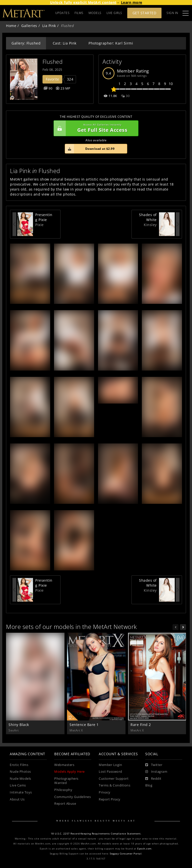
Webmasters (64, 765)
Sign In (172, 13)
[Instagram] (156, 772)
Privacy (105, 792)
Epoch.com (144, 849)
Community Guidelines (72, 797)
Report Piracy (110, 799)
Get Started (144, 13)
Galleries (29, 26)
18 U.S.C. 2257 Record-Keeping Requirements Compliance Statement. (96, 834)
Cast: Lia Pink (65, 43)
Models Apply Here (69, 772)
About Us (17, 799)
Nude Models (20, 779)
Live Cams (18, 785)
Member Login (110, 765)
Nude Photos (20, 772)
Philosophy (63, 790)
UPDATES (62, 13)
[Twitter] (154, 765)
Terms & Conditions (114, 785)
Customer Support (114, 779)
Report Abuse (65, 804)
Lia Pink (49, 26)
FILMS (79, 13)
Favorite (52, 79)
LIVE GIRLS (114, 13)
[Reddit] (153, 779)
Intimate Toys (21, 792)
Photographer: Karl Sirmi (111, 43)
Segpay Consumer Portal (126, 854)
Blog (149, 785)
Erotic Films (19, 765)
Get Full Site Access (95, 128)
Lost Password (110, 772)
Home (11, 26)
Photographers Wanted (66, 781)
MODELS (95, 13)
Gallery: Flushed (26, 43)
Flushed (53, 62)
